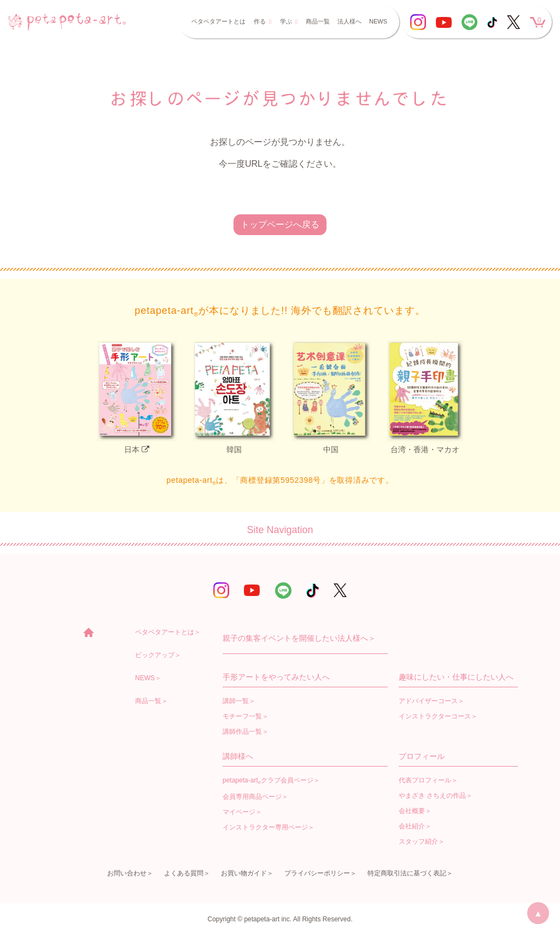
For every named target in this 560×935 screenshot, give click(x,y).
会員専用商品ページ (252, 797)
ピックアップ (155, 655)
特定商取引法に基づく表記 (407, 873)
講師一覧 (236, 701)
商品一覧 (318, 21)
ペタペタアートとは (218, 21)
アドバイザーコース (428, 701)
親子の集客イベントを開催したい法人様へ (295, 638)
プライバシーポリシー (317, 873)
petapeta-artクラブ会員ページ (268, 781)
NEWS (378, 21)
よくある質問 (184, 873)
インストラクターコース (435, 716)
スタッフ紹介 (418, 841)
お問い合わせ (127, 873)
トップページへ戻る (280, 224)
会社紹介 (412, 826)
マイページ (239, 812)
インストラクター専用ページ (265, 827)
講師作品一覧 (242, 732)
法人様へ (349, 21)
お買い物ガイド (244, 873)
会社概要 (412, 811)
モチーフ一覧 (242, 716)
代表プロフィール (425, 780)
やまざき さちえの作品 (432, 796)
